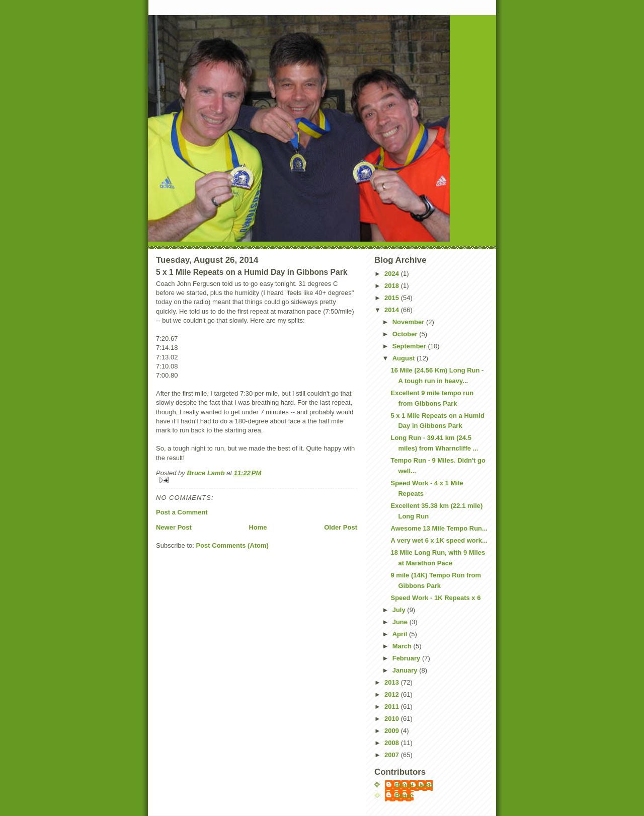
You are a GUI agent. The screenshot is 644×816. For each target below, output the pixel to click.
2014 (393, 310)
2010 (393, 719)
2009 (393, 731)
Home (258, 527)
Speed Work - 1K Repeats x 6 (435, 598)
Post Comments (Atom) (232, 545)
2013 (393, 682)
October (406, 334)
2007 (393, 755)
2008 (393, 743)
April (401, 634)
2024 (393, 274)
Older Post (341, 527)
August (405, 358)
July (400, 610)
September (410, 346)
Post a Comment (182, 512)
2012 (393, 694)
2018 (393, 286)
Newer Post (174, 527)
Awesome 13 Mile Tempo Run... (439, 528)
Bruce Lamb (207, 473)
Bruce (404, 796)
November (409, 322)
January (406, 670)
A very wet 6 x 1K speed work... (439, 540)
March (403, 646)
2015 (393, 298)
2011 (393, 707)
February (407, 658)
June (401, 622)
